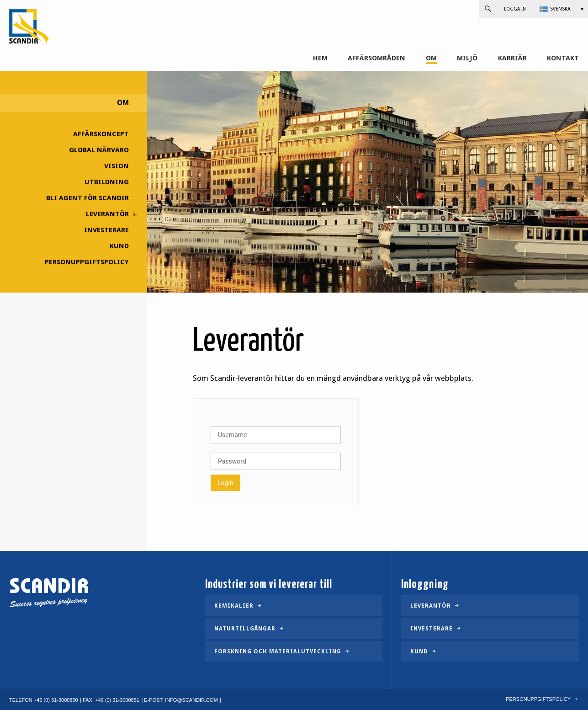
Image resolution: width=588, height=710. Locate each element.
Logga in (515, 9)
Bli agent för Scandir (87, 198)
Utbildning (107, 182)
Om (431, 58)
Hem (320, 58)
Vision (117, 166)
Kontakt (563, 58)
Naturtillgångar (245, 629)
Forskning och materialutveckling (278, 651)
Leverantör (107, 214)
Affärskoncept (101, 134)
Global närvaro (99, 150)
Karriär (512, 58)
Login (225, 483)
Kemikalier (234, 606)
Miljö (467, 58)
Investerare (106, 230)
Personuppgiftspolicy (87, 262)
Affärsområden (376, 58)
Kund (119, 246)
